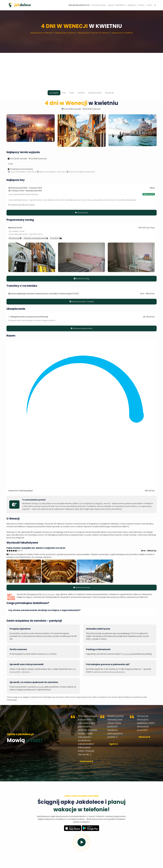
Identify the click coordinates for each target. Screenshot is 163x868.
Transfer (81, 93)
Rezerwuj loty (81, 213)
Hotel (72, 93)
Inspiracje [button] (132, 5)
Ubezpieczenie (95, 93)
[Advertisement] (82, 69)
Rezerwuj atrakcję (81, 587)
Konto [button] (150, 5)
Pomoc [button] (142, 5)
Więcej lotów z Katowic (65, 33)
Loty (64, 93)
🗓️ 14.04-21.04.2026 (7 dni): (22, 172)
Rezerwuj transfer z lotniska (82, 302)
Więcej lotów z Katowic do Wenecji (94, 33)
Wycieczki (109, 93)
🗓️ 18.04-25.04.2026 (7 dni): (51, 172)
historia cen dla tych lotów (23, 205)
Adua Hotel (17, 228)
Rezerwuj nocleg (81, 279)
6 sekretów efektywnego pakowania (108, 672)
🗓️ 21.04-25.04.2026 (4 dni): (81, 172)
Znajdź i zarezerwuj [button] (117, 5)
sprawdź (40, 687)
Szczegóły (54, 93)
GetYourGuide (48, 594)
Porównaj (126, 654)
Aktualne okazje (99, 5)
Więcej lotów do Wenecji (41, 33)
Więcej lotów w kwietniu (122, 33)
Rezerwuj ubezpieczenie (82, 328)
